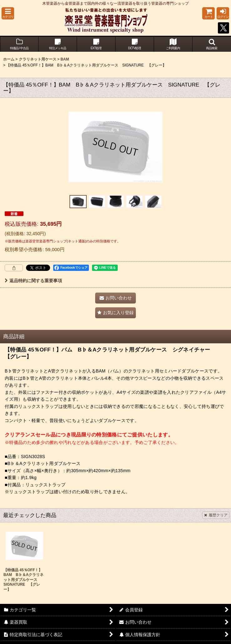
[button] (8, 13)
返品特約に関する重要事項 (33, 281)
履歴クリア (216, 515)
